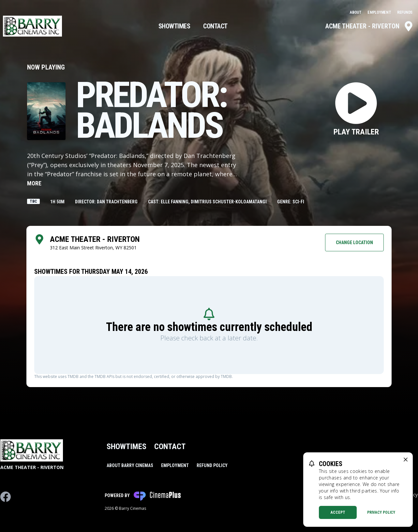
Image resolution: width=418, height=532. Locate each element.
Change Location (354, 243)
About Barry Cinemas (130, 465)
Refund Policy (212, 465)
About (356, 12)
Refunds (405, 12)
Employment (380, 12)
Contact (215, 26)
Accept (338, 512)
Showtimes (174, 26)
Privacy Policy (381, 512)
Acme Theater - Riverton (370, 26)
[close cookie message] (406, 460)
